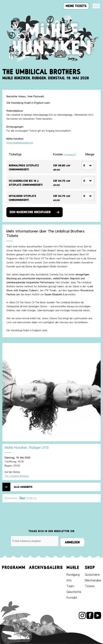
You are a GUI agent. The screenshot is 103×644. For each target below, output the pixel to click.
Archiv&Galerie (46, 567)
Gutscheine (92, 575)
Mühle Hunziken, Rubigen (27, 448)
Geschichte (74, 592)
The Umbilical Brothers (17, 476)
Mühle (73, 567)
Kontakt (72, 598)
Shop (90, 567)
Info (69, 581)
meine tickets (76, 6)
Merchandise (93, 581)
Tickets (90, 586)
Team (70, 586)
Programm (14, 567)
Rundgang (73, 575)
